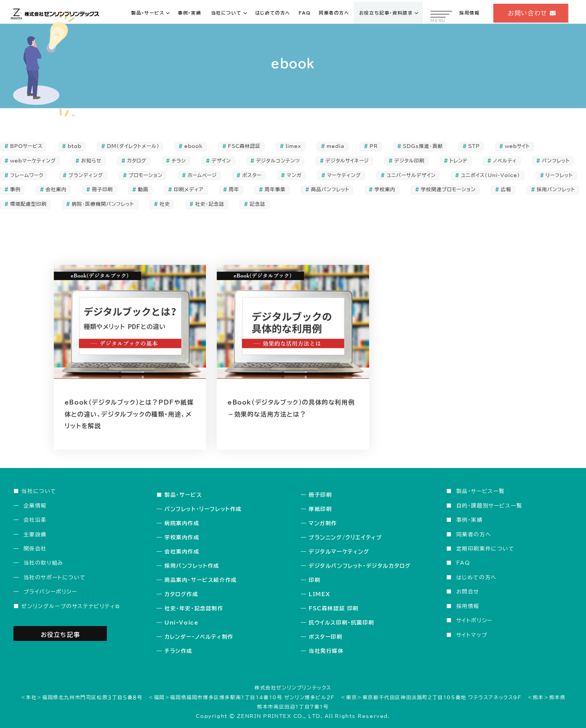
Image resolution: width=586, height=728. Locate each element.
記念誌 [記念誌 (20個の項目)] (257, 204)
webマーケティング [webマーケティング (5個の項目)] (33, 161)
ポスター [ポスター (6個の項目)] (252, 175)
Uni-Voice (181, 623)
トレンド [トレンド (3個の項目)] (459, 161)
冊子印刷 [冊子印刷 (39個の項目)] (102, 190)
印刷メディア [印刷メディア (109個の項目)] (189, 190)
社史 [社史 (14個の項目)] (165, 204)
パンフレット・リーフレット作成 (203, 509)
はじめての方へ (476, 577)
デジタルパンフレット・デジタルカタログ (360, 566)
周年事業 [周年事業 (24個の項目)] (275, 190)
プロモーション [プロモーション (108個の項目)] (146, 175)
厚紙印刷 (320, 509)
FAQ (463, 563)
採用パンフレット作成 (192, 566)
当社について (39, 491)
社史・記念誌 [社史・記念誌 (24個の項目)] (210, 204)
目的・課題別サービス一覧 (489, 506)
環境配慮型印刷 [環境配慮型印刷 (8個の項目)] (28, 204)
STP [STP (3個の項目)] (474, 146)
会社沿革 (35, 520)
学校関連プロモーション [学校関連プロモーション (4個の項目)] (448, 190)
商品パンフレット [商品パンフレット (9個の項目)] (330, 190)
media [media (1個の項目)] (335, 146)
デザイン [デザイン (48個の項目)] (221, 161)
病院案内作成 (182, 523)
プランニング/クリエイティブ (345, 538)
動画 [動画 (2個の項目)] (143, 190)
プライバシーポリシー (50, 591)
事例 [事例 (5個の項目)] (15, 190)
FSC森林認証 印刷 (334, 608)
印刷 (314, 580)
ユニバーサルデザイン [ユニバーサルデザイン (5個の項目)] (411, 175)
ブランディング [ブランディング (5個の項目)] (86, 175)
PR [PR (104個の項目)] (374, 146)
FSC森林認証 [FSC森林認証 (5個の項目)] (244, 146)
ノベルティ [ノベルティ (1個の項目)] (505, 161)
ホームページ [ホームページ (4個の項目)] (202, 175)
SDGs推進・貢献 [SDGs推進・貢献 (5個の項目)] (423, 146)
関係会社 (35, 549)
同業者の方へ (474, 534)
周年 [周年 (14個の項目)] (234, 190)
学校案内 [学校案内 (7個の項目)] (385, 190)
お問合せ (468, 591)
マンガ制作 (323, 523)
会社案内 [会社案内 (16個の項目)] (56, 190)
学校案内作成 (182, 538)
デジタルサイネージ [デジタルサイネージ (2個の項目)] (347, 161)
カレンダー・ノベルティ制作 (199, 637)
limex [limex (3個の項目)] (293, 146)
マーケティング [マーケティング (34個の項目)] (344, 175)
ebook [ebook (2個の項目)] (193, 146)
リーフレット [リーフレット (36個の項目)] (559, 175)
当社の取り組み (44, 563)
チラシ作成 (178, 651)
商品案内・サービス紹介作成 (201, 580)
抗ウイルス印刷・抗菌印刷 (341, 623)
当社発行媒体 (326, 651)
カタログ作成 (181, 594)
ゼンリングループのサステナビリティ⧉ (70, 606)
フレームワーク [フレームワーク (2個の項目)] (27, 175)
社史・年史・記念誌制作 (194, 608)
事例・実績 (470, 520)
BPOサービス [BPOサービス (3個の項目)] (26, 146)
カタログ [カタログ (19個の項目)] (137, 161)
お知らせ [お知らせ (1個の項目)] (91, 161)
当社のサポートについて (55, 577)
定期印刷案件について (485, 549)
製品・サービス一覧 (481, 491)
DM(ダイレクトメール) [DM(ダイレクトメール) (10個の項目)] (133, 146)
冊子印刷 (320, 495)
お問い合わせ (531, 13)
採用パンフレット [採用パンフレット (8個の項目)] (556, 190)
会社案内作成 (182, 552)
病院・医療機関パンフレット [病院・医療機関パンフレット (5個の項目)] (103, 204)
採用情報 (468, 606)
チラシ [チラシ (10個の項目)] (179, 161)
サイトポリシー (474, 620)
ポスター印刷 (326, 637)
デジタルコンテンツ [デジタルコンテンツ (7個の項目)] (278, 161)
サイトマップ (472, 635)
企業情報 (35, 506)
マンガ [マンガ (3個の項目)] (294, 175)
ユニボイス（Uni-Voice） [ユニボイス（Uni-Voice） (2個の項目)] (491, 175)
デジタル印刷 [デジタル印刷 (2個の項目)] (409, 161)
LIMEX (320, 594)
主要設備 (35, 534)
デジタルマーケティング (339, 552)
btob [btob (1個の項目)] (75, 146)
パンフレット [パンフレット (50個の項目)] (556, 161)
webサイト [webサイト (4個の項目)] (517, 146)
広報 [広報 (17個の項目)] (506, 190)
